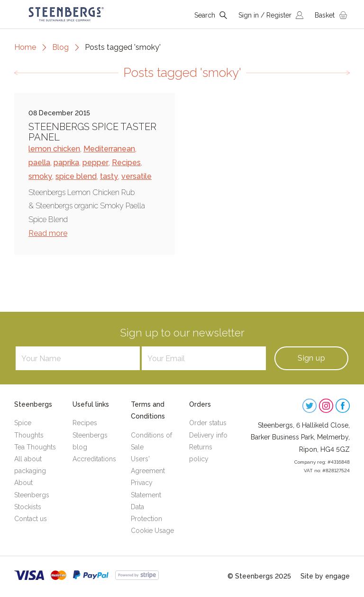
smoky (40, 176)
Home (25, 47)
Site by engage (325, 576)
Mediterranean (109, 149)
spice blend (76, 176)
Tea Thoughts (35, 447)
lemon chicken (54, 149)
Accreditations (94, 459)
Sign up (311, 358)
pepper (96, 163)
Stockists (28, 507)
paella (39, 163)
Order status (208, 423)
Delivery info (208, 435)
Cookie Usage (152, 531)
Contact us (31, 519)
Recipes (126, 163)
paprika (66, 163)
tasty (109, 176)
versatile (136, 176)
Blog (60, 47)
